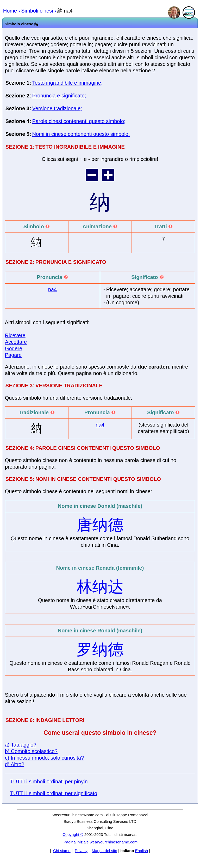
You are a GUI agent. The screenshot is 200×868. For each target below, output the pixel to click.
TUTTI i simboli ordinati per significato (54, 793)
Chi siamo (62, 851)
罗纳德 (100, 649)
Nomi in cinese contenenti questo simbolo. (81, 134)
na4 (52, 289)
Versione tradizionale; (57, 108)
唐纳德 (100, 525)
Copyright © (73, 834)
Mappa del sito (104, 851)
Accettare (16, 342)
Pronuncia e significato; (59, 96)
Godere (14, 348)
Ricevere (15, 335)
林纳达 (100, 587)
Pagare (13, 355)
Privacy (81, 851)
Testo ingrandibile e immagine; (67, 83)
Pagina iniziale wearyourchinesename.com (101, 842)
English (142, 851)
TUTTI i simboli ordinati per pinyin (49, 782)
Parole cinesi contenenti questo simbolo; (79, 121)
